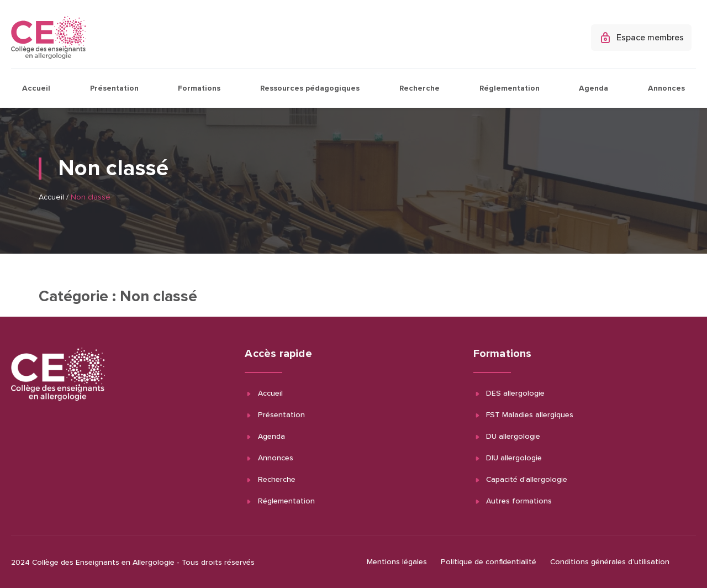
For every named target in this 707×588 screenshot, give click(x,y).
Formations (199, 88)
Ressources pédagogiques (310, 88)
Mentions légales (397, 562)
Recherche (420, 88)
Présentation (114, 88)
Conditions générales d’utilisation (610, 562)
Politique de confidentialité (489, 562)
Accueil (36, 88)
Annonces (666, 88)
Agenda (593, 88)
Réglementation (510, 88)
